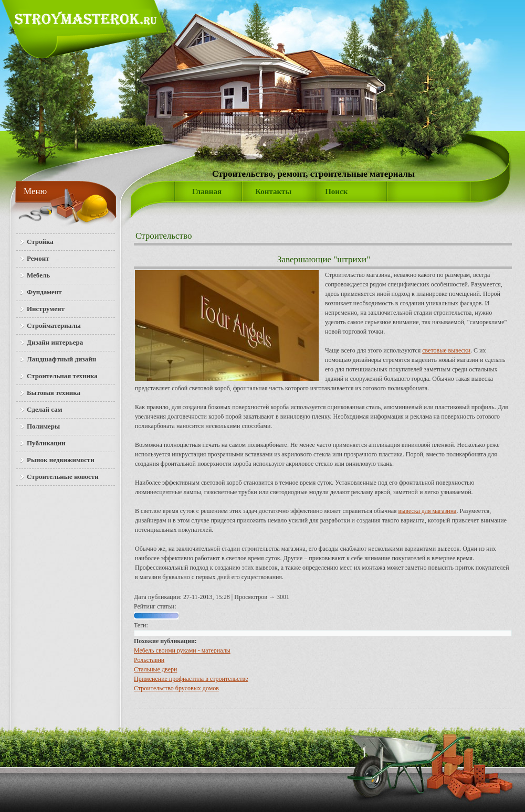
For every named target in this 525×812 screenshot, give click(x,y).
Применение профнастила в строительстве (191, 679)
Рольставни (149, 660)
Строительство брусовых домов (176, 688)
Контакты (273, 191)
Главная (207, 191)
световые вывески (446, 350)
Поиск (336, 191)
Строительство (164, 236)
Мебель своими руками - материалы (182, 650)
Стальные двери (155, 669)
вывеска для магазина (428, 511)
